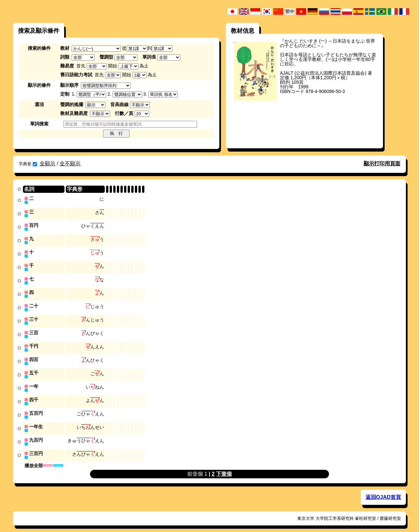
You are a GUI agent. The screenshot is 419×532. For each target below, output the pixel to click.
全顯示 (47, 164)
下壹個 (224, 467)
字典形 (28, 164)
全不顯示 (70, 164)
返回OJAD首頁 (383, 491)
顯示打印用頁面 (382, 164)
